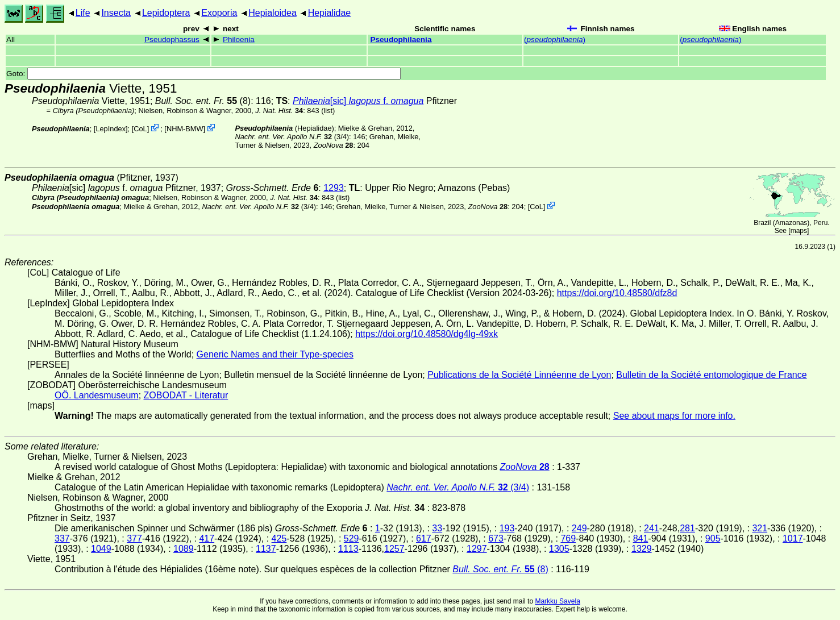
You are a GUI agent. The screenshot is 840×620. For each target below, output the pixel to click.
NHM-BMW (185, 129)
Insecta (116, 13)
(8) (203, 101)
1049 (101, 549)
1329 (642, 549)
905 (713, 538)
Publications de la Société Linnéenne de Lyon (519, 375)
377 (134, 538)
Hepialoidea (273, 13)
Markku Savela (557, 601)
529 (352, 538)
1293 (334, 188)
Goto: (203, 74)
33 (437, 528)
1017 (793, 538)
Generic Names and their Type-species (275, 354)
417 (207, 538)
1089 (184, 549)
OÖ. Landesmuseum (97, 395)
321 (760, 528)
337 (62, 538)
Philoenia (239, 39)
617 (424, 538)
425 (279, 538)
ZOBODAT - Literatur (186, 395)
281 (687, 528)
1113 (348, 549)
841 (641, 538)
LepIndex (111, 129)
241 (652, 528)
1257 (394, 549)
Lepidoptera (166, 13)
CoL (140, 129)
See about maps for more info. (674, 416)
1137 (266, 549)
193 (507, 528)
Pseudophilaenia (401, 39)
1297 (477, 549)
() (555, 39)
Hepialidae (330, 13)
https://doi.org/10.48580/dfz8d (617, 293)
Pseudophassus (172, 39)
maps (799, 231)
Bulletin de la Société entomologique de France (711, 375)
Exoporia (219, 13)
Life (83, 13)
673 (496, 538)
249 (579, 528)
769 (568, 538)
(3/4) (292, 137)
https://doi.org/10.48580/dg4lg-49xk (427, 334)
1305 (559, 549)
